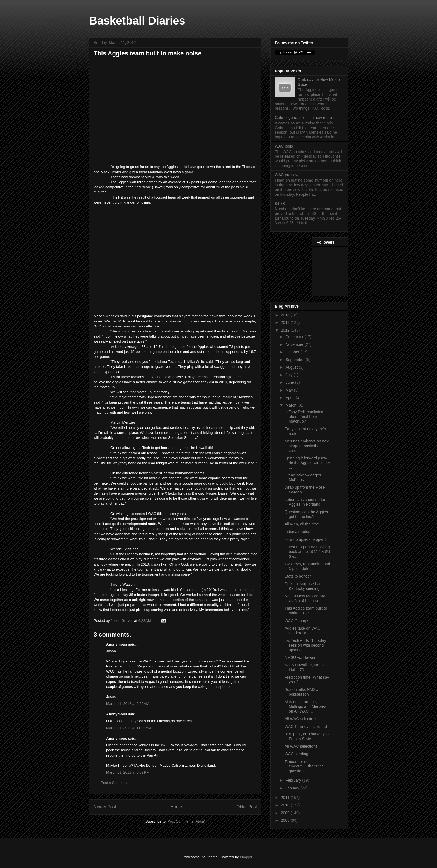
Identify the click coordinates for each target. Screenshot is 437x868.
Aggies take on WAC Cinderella (303, 631)
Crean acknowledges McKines (303, 477)
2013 (286, 322)
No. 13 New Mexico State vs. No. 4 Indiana (307, 598)
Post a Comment (114, 783)
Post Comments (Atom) (186, 821)
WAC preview (287, 175)
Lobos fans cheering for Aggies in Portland (305, 502)
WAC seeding (296, 754)
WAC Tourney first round (306, 727)
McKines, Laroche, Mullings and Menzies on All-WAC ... (305, 706)
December (295, 337)
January (293, 788)
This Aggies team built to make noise (306, 611)
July (289, 375)
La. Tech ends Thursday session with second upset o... (305, 645)
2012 (286, 330)
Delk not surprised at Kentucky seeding (302, 586)
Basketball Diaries (137, 21)
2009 (286, 813)
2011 (286, 798)
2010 (286, 805)
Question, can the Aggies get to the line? (306, 514)
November (295, 344)
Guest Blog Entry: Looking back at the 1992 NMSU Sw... (307, 552)
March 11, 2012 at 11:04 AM (129, 728)
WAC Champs (297, 621)
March (291, 405)
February (294, 780)
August (292, 367)
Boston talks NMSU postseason (301, 692)
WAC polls (284, 146)
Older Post (247, 807)
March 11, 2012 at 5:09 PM (128, 772)
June (290, 382)
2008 (286, 820)
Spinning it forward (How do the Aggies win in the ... (307, 463)
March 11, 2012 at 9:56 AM (128, 704)
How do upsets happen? (306, 539)
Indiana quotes (297, 532)
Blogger (246, 857)
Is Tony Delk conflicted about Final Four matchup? (304, 417)
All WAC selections (301, 719)
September (295, 360)
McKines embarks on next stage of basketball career (307, 446)
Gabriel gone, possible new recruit (304, 118)
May (290, 390)
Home (176, 807)
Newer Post (105, 807)
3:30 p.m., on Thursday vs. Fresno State (308, 736)
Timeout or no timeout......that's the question (304, 766)
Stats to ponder (298, 576)
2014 (286, 315)
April (290, 398)
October (293, 352)
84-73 (280, 204)
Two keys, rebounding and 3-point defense (307, 566)
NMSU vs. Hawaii (300, 657)
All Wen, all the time (302, 524)
